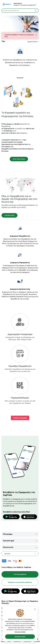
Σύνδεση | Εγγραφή (20, 418)
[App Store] (30, 591)
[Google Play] (11, 591)
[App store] (29, 517)
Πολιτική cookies (20, 632)
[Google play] (11, 517)
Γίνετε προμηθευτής (20, 574)
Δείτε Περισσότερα (19, 159)
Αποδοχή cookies (20, 637)
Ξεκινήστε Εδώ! (9, 215)
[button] (36, 10)
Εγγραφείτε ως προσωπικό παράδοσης (20, 582)
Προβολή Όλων (32, 42)
